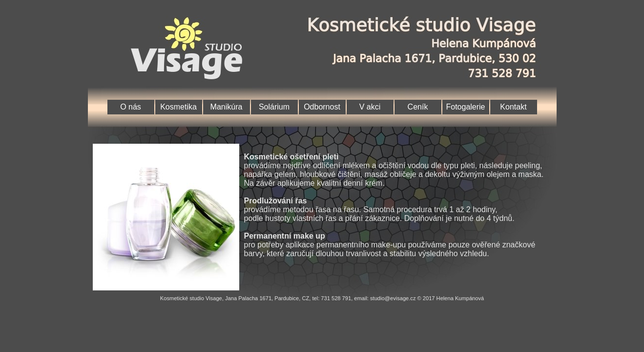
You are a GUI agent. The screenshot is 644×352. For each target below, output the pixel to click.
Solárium (274, 107)
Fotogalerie (465, 107)
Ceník (418, 107)
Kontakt (513, 107)
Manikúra (227, 107)
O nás (131, 107)
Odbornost (322, 107)
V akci (370, 107)
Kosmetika (178, 107)
